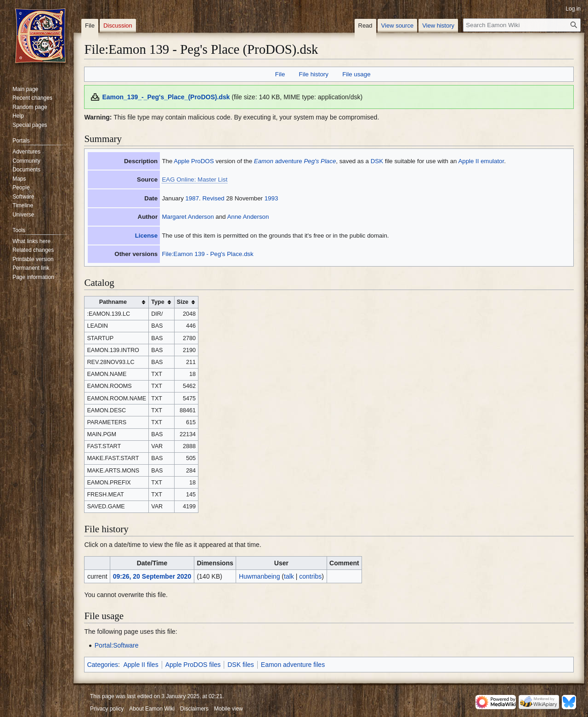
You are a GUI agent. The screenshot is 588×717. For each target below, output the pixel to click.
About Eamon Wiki (152, 709)
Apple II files (141, 665)
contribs (310, 576)
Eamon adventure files (293, 665)
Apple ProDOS (194, 161)
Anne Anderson (248, 217)
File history (314, 74)
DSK (377, 161)
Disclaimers (194, 709)
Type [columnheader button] (158, 302)
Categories (102, 665)
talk (289, 576)
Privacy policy (107, 709)
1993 (271, 198)
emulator (492, 161)
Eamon (264, 161)
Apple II (468, 161)
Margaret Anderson (188, 217)
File (280, 74)
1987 (192, 198)
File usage (356, 74)
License (147, 236)
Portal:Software (117, 645)
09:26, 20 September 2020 (152, 576)
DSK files (241, 665)
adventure (289, 161)
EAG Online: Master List (195, 179)
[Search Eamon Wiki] (522, 25)
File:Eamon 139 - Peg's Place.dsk (207, 254)
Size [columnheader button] (183, 302)
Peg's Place (320, 161)
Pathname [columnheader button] (113, 302)
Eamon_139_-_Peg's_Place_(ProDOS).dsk (166, 97)
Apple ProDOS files (193, 665)
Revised (213, 198)
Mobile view (229, 709)
